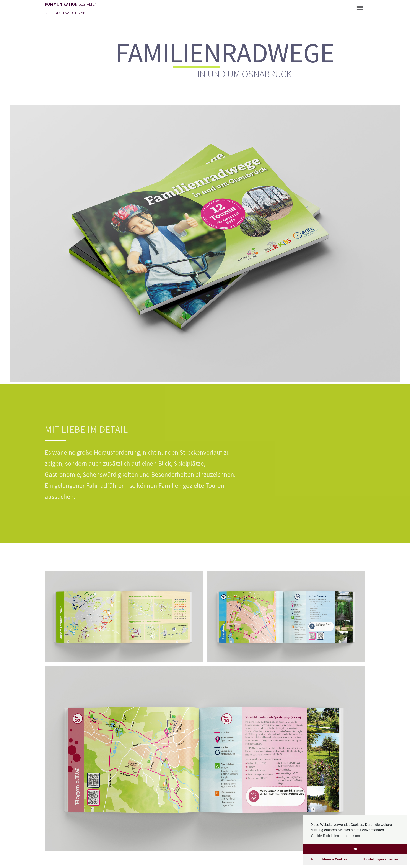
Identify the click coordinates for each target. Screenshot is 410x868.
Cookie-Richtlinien (325, 836)
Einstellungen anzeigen (381, 859)
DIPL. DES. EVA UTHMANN (67, 13)
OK (355, 849)
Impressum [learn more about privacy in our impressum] (351, 836)
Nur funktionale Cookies (329, 859)
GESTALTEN (71, 4)
